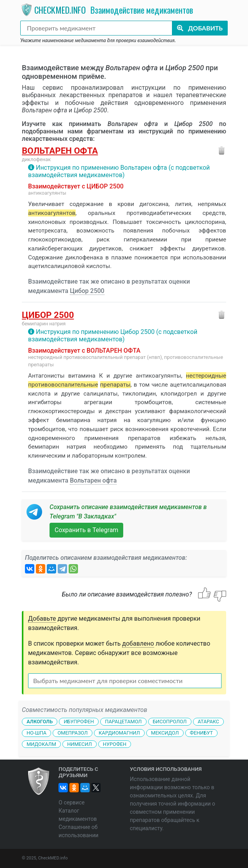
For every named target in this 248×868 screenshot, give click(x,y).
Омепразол (73, 733)
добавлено (138, 643)
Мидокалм (41, 744)
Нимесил (79, 744)
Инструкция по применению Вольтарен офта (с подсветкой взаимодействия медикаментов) (119, 171)
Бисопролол (170, 722)
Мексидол (165, 733)
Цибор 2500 (87, 291)
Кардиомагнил (119, 733)
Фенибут (201, 733)
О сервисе (72, 802)
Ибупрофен (79, 722)
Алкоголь (40, 722)
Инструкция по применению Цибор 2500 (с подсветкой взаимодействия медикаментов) (113, 335)
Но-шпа (36, 733)
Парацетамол (123, 722)
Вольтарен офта (60, 151)
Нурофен (115, 744)
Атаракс (208, 722)
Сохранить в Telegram (86, 530)
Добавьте (42, 619)
